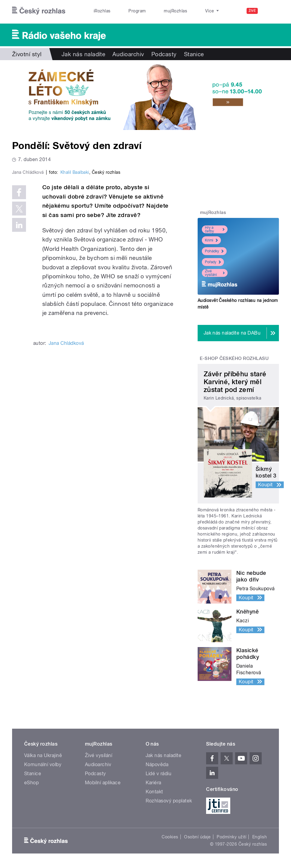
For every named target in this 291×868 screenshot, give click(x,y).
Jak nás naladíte (84, 54)
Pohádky (214, 251)
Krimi (211, 240)
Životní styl (27, 54)
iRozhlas (99, 11)
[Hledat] (271, 11)
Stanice (189, 11)
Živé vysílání (215, 273)
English (260, 837)
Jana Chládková (66, 439)
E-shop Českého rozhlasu (234, 358)
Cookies (170, 837)
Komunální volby (43, 764)
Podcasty (164, 54)
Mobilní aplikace (103, 783)
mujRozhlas (159, 11)
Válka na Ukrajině (43, 755)
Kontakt (154, 792)
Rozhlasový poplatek (169, 801)
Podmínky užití (231, 837)
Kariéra (154, 783)
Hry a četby (215, 229)
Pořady (213, 262)
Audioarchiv (128, 54)
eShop (31, 783)
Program (127, 11)
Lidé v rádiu (159, 774)
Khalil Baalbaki (75, 268)
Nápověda (157, 764)
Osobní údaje (197, 837)
